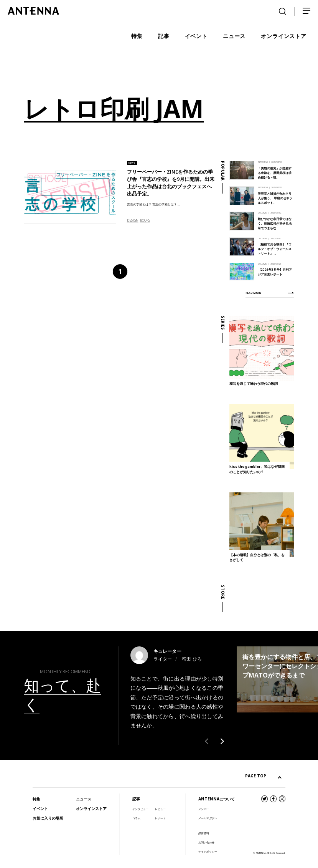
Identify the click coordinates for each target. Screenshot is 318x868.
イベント (40, 808)
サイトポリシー (208, 852)
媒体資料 (204, 833)
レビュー (160, 809)
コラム (136, 818)
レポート (160, 818)
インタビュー (140, 809)
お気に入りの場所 (48, 818)
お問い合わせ (206, 842)
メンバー (204, 809)
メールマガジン (208, 818)
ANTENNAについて (217, 799)
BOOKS (145, 220)
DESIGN (133, 220)
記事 (136, 799)
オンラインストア (91, 808)
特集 (36, 799)
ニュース (84, 799)
